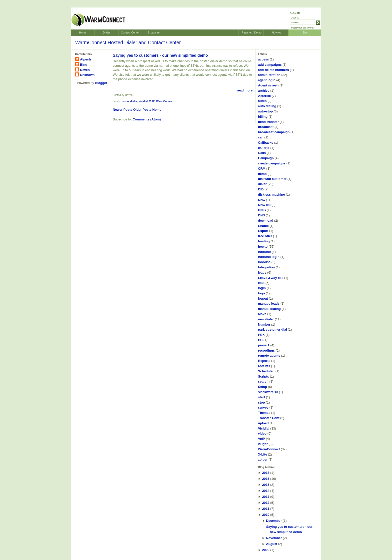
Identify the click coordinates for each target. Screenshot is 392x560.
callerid (264, 148)
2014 (266, 491)
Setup (262, 387)
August (272, 544)
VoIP (152, 101)
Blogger (101, 83)
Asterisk (264, 96)
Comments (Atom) (147, 119)
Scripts (263, 376)
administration (269, 75)
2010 (266, 515)
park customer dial (272, 329)
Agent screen (268, 85)
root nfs (264, 366)
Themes (264, 413)
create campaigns (272, 163)
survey (263, 407)
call (261, 137)
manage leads (269, 303)
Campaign (266, 158)
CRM (262, 169)
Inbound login (269, 257)
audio (262, 101)
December (274, 521)
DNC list (264, 205)
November (274, 538)
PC (260, 340)
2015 (266, 485)
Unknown (87, 75)
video (262, 433)
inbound (264, 252)
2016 (266, 479)
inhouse (264, 262)
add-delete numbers (273, 70)
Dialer (107, 32)
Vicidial (143, 101)
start (261, 397)
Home (83, 32)
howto (263, 247)
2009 (266, 550)
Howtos (277, 32)
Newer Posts (122, 110)
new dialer (266, 319)
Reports (264, 361)
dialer (134, 101)
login (262, 288)
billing (263, 117)
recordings (266, 350)
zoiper (263, 459)
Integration (266, 267)
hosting (264, 241)
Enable (263, 226)
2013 (266, 497)
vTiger (263, 444)
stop (261, 402)
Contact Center (130, 32)
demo (125, 101)
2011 (266, 509)
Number (264, 324)
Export (263, 231)
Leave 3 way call (271, 278)
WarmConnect (165, 101)
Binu (84, 65)
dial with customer (272, 179)
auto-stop (265, 111)
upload (263, 423)
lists (261, 283)
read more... (246, 90)
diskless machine (271, 195)
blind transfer (268, 122)
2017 (266, 473)
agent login (267, 80)
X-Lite (262, 454)
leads (262, 273)
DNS (261, 215)
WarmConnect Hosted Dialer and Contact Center (128, 42)
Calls (262, 153)
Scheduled (266, 371)
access (263, 59)
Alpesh (85, 59)
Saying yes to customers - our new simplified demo (160, 55)
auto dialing (267, 106)
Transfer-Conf (269, 418)
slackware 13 (268, 392)
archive (264, 91)
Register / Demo (251, 32)
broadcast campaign (274, 132)
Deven (85, 70)
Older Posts (142, 110)
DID (261, 189)
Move (262, 314)
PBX (261, 335)
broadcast (266, 127)
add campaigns (270, 65)
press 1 (264, 345)
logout (263, 298)
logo (261, 293)
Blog (305, 32)
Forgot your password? (302, 28)
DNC (261, 200)
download (266, 221)
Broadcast (154, 32)
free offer (265, 236)
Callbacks (266, 143)
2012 (266, 503)
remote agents (269, 355)
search (263, 381)
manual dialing (269, 309)
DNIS (262, 210)
